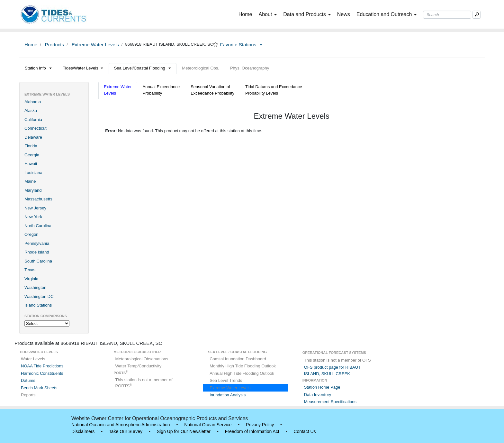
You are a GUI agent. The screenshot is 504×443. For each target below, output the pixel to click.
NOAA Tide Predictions (42, 366)
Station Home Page (322, 387)
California (33, 120)
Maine (30, 181)
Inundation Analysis (228, 395)
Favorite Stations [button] (241, 45)
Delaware (33, 137)
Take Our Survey (126, 431)
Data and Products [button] (307, 14)
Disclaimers (83, 431)
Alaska (31, 111)
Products (54, 45)
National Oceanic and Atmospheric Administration (121, 425)
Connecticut (36, 128)
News (344, 14)
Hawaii (31, 164)
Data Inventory (318, 395)
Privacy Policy (260, 425)
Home (247, 14)
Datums (28, 380)
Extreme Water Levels (95, 45)
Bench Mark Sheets (39, 388)
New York (33, 217)
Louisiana (33, 173)
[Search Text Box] (447, 15)
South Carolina (38, 261)
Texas (30, 270)
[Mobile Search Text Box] (477, 15)
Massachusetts (38, 199)
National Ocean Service (208, 425)
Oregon (31, 234)
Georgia (32, 155)
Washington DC (39, 296)
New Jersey (35, 208)
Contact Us (305, 431)
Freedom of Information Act (252, 431)
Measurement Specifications (330, 402)
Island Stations (38, 305)
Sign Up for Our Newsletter (184, 431)
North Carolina (38, 226)
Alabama (33, 102)
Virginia (31, 279)
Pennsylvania (37, 243)
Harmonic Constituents (42, 373)
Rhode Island (37, 252)
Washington (35, 287)
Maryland (33, 190)
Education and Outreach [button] (387, 14)
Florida (31, 146)
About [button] (268, 14)
